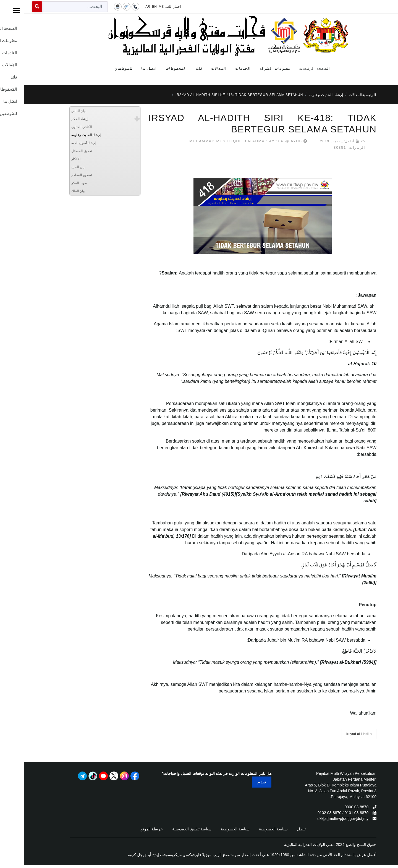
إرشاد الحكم (56, 119)
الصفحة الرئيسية (291, 68)
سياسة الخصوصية (249, 829)
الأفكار (52, 159)
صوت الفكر (55, 183)
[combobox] (51, 7)
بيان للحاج (54, 167)
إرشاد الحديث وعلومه (62, 135)
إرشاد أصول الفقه (59, 143)
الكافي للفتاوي (57, 127)
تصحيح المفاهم (57, 175)
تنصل (277, 829)
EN (130, 7)
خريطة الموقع (128, 829)
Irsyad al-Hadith (335, 734)
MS (137, 7)
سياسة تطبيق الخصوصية (168, 829)
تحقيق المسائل (58, 151)
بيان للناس (55, 111)
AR (124, 7)
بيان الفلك (54, 191)
